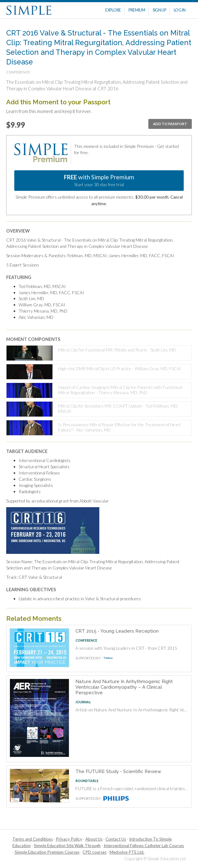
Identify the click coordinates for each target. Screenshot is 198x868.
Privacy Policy (69, 839)
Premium (137, 10)
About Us (94, 839)
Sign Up (160, 10)
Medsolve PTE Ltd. (127, 852)
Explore (113, 10)
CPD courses (94, 852)
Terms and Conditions (33, 839)
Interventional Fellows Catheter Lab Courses (144, 846)
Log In (180, 10)
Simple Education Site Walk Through (67, 846)
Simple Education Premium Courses (47, 852)
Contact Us (116, 839)
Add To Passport (170, 124)
